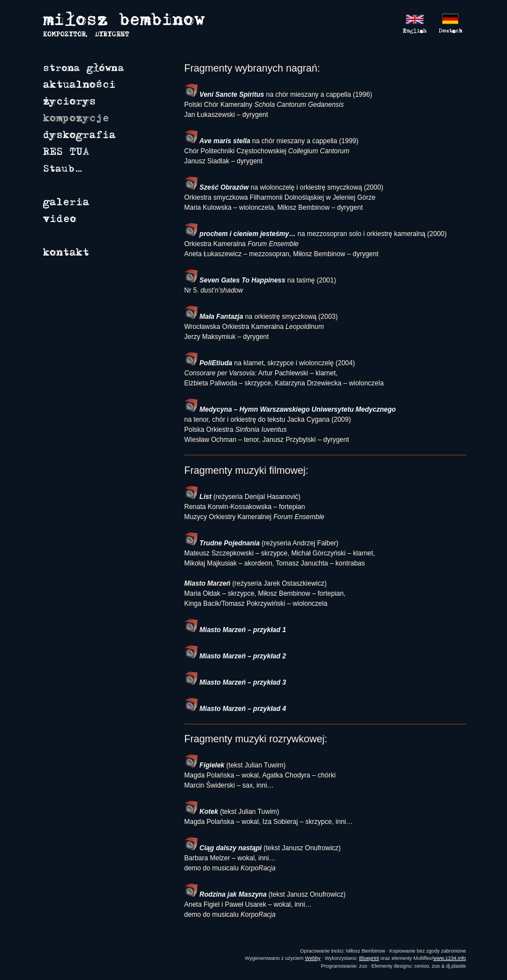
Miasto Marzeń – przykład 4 (235, 709)
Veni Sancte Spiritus (224, 95)
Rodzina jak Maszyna (226, 894)
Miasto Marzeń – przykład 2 (235, 656)
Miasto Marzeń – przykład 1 (235, 630)
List (198, 497)
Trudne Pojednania (222, 543)
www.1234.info (450, 958)
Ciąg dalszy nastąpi (223, 848)
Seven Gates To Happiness (235, 280)
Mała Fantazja (214, 317)
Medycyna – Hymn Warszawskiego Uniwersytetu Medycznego (290, 409)
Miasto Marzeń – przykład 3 (235, 682)
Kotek (202, 812)
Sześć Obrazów (217, 187)
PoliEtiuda (209, 363)
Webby (313, 958)
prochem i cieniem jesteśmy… (240, 234)
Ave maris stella (217, 141)
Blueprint (369, 958)
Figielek (205, 765)
